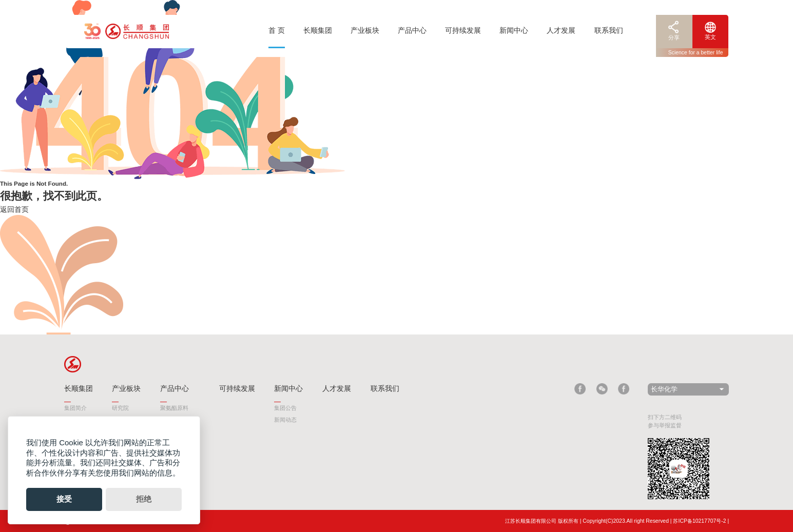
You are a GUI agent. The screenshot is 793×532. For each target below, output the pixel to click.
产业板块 (365, 30)
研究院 (120, 408)
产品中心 (412, 30)
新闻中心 (514, 30)
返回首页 (14, 209)
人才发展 (561, 30)
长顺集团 (318, 30)
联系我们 (609, 30)
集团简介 (75, 408)
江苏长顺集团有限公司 (531, 521)
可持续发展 (463, 30)
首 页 (277, 30)
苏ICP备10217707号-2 (699, 521)
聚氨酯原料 (174, 408)
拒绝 (144, 499)
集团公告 (285, 408)
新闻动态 (285, 420)
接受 (64, 499)
